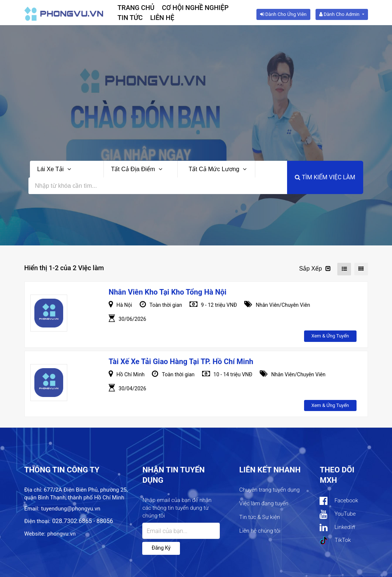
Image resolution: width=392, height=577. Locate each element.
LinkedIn (337, 528)
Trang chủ (136, 8)
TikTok (335, 540)
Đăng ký (161, 548)
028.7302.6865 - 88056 (83, 521)
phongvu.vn (62, 534)
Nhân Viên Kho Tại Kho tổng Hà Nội (168, 292)
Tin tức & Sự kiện (259, 517)
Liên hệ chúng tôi (260, 531)
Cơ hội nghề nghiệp (195, 8)
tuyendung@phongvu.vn (71, 509)
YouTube (338, 514)
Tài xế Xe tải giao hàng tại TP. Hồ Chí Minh (181, 362)
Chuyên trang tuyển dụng (269, 490)
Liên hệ (162, 18)
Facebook (339, 501)
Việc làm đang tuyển (264, 503)
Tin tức (130, 18)
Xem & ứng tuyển (330, 336)
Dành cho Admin (340, 14)
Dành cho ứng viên (283, 14)
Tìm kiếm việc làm (325, 177)
